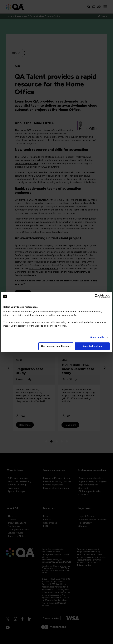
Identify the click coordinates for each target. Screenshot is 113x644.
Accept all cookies (92, 346)
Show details (97, 337)
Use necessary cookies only (56, 346)
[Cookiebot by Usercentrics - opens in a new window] (97, 296)
